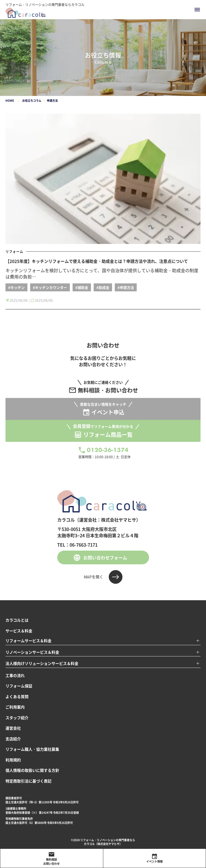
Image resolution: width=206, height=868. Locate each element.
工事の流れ (15, 675)
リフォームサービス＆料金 (28, 641)
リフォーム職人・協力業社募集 (32, 749)
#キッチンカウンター (50, 287)
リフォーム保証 (19, 686)
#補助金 (82, 287)
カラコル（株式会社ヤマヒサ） (103, 844)
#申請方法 (126, 287)
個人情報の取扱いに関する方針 (32, 770)
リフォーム (14, 251)
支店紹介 (13, 739)
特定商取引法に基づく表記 (28, 781)
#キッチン (16, 287)
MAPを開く (94, 577)
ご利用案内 (15, 707)
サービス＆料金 (19, 631)
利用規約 (13, 760)
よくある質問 (17, 696)
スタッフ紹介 (17, 718)
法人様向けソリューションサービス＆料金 (42, 663)
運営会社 (13, 728)
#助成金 (103, 287)
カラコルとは (17, 620)
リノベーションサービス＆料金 (32, 652)
